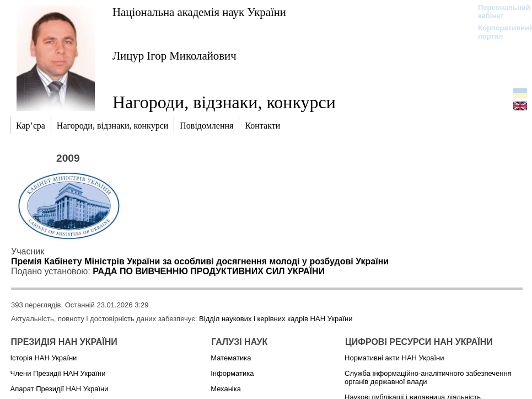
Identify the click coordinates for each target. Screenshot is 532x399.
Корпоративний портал (499, 32)
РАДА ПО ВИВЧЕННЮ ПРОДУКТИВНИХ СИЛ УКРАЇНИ (209, 271)
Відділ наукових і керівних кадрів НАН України (276, 319)
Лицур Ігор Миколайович (174, 55)
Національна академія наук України (199, 12)
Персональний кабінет (499, 12)
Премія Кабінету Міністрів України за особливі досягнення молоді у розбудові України (200, 261)
